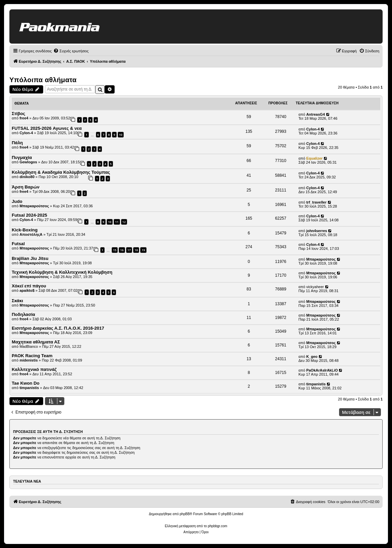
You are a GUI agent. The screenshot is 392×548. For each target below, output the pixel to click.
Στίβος (18, 114)
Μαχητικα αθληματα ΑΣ (36, 342)
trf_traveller (316, 202)
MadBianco (29, 346)
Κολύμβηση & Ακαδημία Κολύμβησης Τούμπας (61, 172)
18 (136, 250)
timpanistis (29, 388)
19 (143, 250)
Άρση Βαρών (26, 187)
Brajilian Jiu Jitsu (30, 258)
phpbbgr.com (218, 526)
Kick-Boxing (25, 230)
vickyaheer (315, 287)
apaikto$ (27, 290)
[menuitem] (71, 51)
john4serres (317, 231)
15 (115, 250)
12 (124, 222)
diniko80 (27, 177)
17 (129, 250)
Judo (17, 201)
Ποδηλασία (23, 314)
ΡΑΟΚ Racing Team (32, 356)
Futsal (18, 244)
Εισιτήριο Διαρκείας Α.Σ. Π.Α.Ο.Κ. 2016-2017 (58, 328)
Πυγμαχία (22, 157)
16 (122, 250)
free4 (24, 118)
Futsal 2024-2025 (30, 215)
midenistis (29, 360)
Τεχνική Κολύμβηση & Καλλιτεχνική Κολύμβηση (62, 272)
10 (121, 135)
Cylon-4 (26, 133)
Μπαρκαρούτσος (34, 206)
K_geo (312, 357)
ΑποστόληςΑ (31, 234)
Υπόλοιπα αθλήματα (43, 80)
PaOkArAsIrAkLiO (322, 370)
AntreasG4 (316, 114)
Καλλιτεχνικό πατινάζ (34, 369)
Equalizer (314, 158)
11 (117, 222)
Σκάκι (17, 301)
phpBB (185, 514)
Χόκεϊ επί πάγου (29, 286)
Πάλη (17, 143)
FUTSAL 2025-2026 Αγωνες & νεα (47, 128)
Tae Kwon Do (26, 383)
